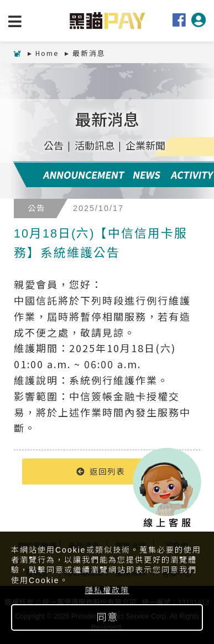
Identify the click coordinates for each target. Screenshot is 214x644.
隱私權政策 (107, 590)
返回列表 (101, 471)
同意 (107, 617)
